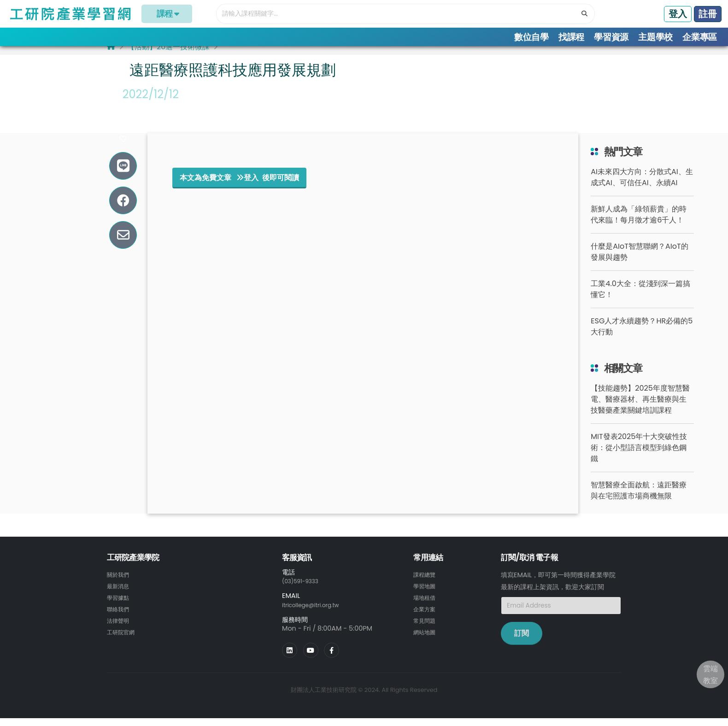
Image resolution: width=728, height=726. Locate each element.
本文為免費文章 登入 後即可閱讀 (239, 186)
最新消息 (120, 594)
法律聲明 (120, 627)
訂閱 (522, 642)
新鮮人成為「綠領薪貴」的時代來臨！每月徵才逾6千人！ (639, 223)
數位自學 (531, 37)
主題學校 (655, 37)
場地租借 (426, 605)
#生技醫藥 (147, 118)
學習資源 (611, 37)
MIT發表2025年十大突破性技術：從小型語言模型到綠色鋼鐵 (639, 456)
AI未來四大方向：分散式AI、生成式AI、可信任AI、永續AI (642, 186)
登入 (678, 14)
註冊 (708, 14)
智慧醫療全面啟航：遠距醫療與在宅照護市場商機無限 (639, 499)
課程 (167, 14)
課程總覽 (426, 583)
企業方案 (426, 616)
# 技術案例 (148, 135)
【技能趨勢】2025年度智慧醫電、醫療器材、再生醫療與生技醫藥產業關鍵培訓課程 (640, 408)
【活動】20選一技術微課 (168, 56)
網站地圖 (426, 638)
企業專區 (700, 37)
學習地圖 (426, 594)
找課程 (571, 37)
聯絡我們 (120, 616)
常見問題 (426, 627)
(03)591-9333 (304, 590)
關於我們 (120, 583)
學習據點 (120, 605)
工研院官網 (123, 638)
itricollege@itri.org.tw (317, 613)
